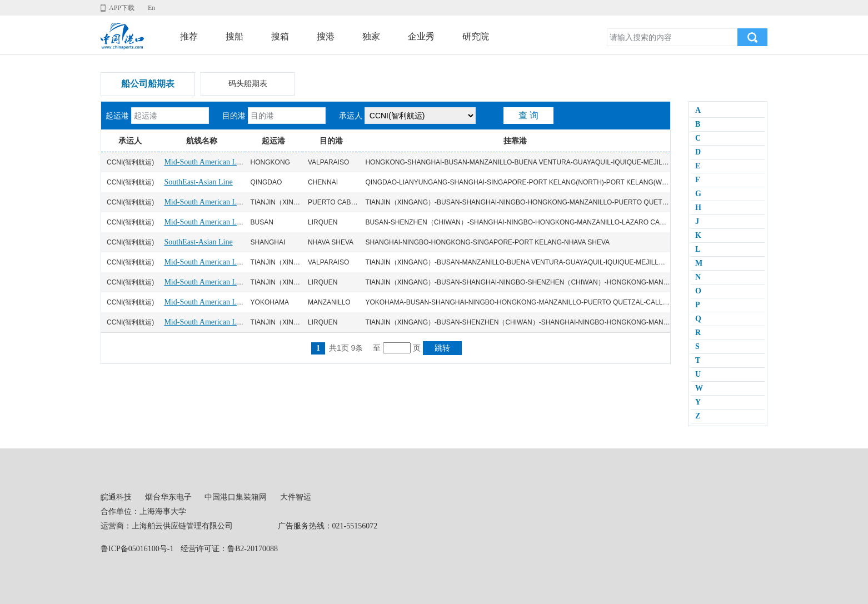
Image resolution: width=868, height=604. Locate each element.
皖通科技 (116, 497)
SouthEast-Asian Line (198, 182)
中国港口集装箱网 (236, 497)
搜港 (326, 36)
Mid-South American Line (205, 162)
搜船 (235, 36)
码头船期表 (248, 84)
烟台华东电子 (168, 497)
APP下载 (122, 8)
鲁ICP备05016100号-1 (137, 549)
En (151, 8)
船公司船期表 (148, 84)
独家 (371, 36)
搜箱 (280, 36)
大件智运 (296, 497)
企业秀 (421, 36)
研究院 (476, 36)
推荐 (189, 36)
